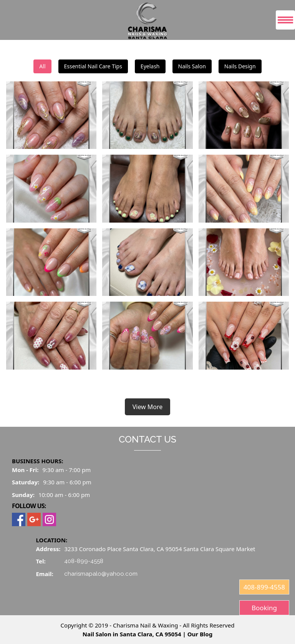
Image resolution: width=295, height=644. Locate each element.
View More (148, 407)
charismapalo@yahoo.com (101, 574)
